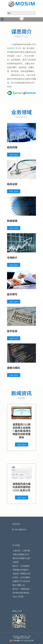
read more (14, 155)
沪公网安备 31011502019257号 (21, 640)
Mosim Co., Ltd (25, 636)
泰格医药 (11, 48)
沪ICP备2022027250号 (21, 638)
